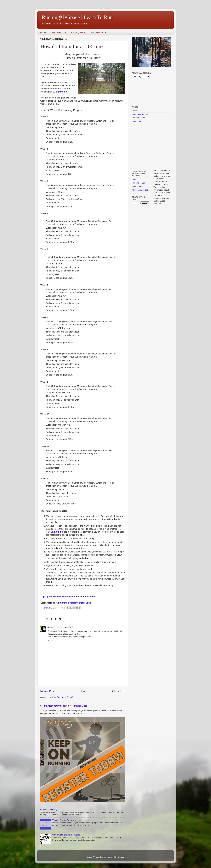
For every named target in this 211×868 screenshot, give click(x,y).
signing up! (62, 92)
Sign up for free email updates (56, 597)
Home (43, 32)
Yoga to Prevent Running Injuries (67, 820)
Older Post (119, 691)
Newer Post (47, 691)
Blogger (121, 857)
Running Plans (78, 32)
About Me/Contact (99, 32)
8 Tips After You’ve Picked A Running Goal (64, 706)
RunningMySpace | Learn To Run (77, 17)
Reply (50, 641)
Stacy (50, 627)
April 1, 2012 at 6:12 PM (64, 627)
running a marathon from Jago (75, 603)
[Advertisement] (141, 92)
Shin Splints (57, 532)
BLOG (135, 179)
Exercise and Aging (49, 810)
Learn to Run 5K (59, 32)
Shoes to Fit (137, 121)
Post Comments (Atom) (63, 697)
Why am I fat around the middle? (67, 835)
